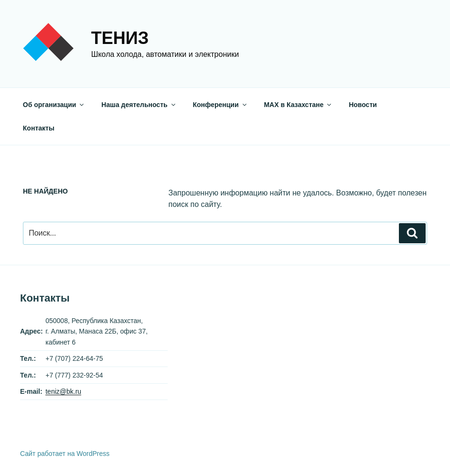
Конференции (220, 105)
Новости (363, 105)
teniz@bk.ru (63, 391)
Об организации (54, 105)
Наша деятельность (139, 105)
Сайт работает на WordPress (65, 454)
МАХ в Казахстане (298, 105)
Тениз (120, 38)
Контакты (39, 128)
